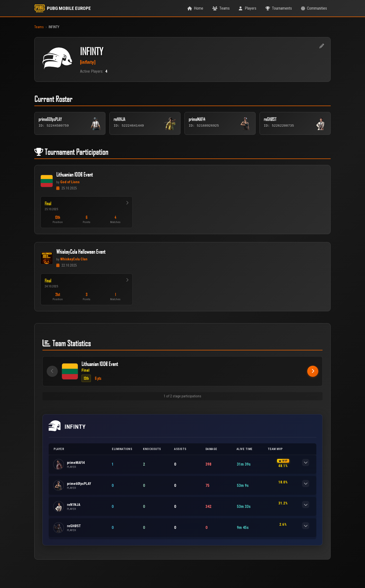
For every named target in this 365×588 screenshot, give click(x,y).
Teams (39, 27)
